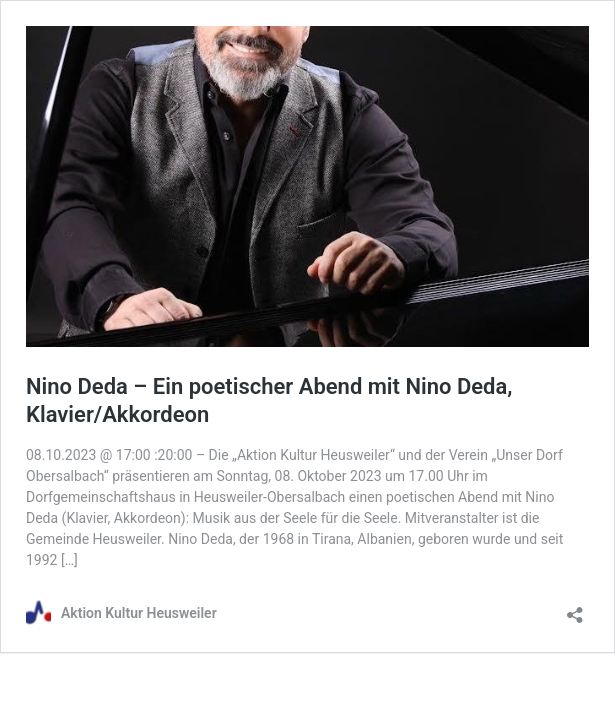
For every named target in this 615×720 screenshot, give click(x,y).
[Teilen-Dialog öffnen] (575, 608)
